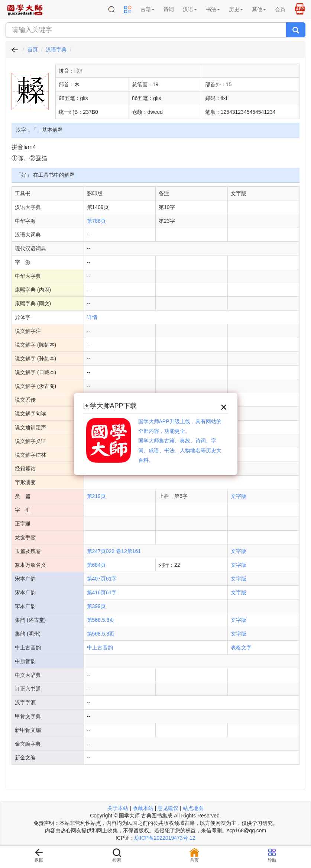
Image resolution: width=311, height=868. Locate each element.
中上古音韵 (100, 647)
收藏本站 (143, 808)
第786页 (96, 221)
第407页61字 (102, 579)
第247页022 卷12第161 (114, 551)
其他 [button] (259, 9)
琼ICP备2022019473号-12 (165, 838)
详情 (92, 317)
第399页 (96, 606)
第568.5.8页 (101, 620)
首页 (33, 49)
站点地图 (193, 808)
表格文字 (241, 647)
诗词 (169, 9)
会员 (280, 9)
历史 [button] (236, 9)
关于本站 (118, 808)
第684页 (96, 565)
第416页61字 (102, 592)
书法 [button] (213, 9)
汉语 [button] (190, 9)
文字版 (239, 496)
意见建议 (168, 808)
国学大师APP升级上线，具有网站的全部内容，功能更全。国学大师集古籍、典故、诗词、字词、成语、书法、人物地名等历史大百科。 (180, 441)
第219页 (96, 496)
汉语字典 (56, 49)
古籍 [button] (148, 9)
